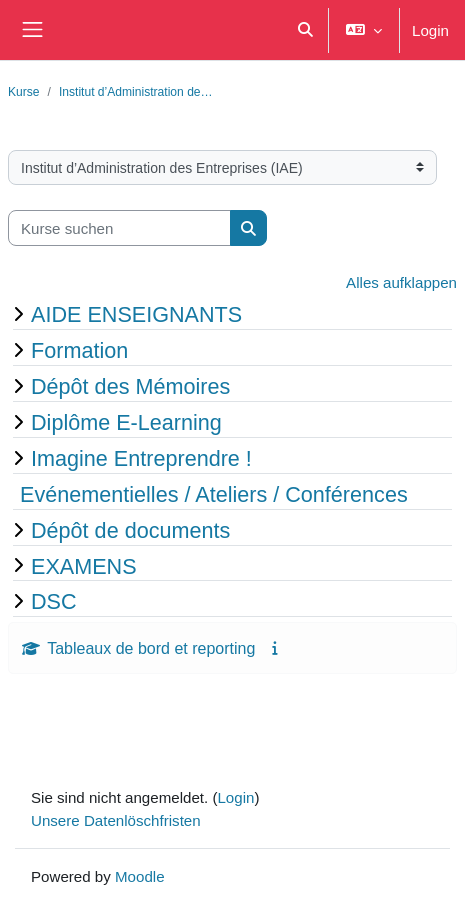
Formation (79, 350)
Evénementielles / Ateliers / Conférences (214, 494)
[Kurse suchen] (119, 228)
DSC (54, 601)
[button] (305, 30)
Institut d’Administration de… (136, 91)
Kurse (24, 91)
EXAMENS (84, 566)
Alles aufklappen (401, 282)
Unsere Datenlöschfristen (116, 820)
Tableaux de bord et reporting (151, 648)
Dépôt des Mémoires (130, 386)
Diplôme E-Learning (126, 422)
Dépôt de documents (130, 530)
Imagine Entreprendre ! (141, 458)
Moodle (140, 876)
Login (430, 30)
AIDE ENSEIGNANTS (136, 314)
